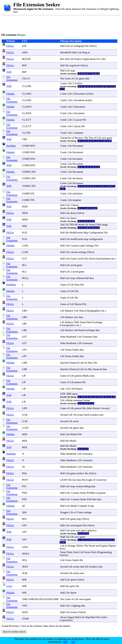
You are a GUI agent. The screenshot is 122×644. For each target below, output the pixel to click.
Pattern (78, 304)
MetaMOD (66, 52)
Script (91, 506)
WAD (25, 612)
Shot (67, 59)
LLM (25, 415)
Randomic (72, 337)
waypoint (101, 493)
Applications (89, 59)
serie (73, 530)
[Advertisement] (59, 24)
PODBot (91, 493)
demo (73, 213)
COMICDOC (29, 146)
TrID (9, 72)
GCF (24, 259)
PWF (25, 493)
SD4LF (26, 554)
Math (86, 376)
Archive (78, 83)
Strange (71, 546)
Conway (105, 408)
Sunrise (63, 555)
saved (73, 265)
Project (78, 59)
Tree (91, 138)
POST (25, 480)
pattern (78, 376)
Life (68, 46)
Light (89, 480)
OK (73, 642)
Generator (87, 337)
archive (89, 100)
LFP (24, 356)
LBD (24, 311)
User (76, 311)
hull (87, 278)
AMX (25, 52)
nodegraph (79, 46)
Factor (87, 552)
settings (82, 252)
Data (77, 285)
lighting (76, 606)
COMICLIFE (29, 172)
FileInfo (10, 94)
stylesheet (77, 194)
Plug (85, 52)
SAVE (25, 547)
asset (82, 573)
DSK (24, 226)
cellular (69, 400)
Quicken (64, 363)
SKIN (25, 567)
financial (98, 369)
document (79, 100)
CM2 (25, 139)
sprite (73, 580)
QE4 (24, 512)
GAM (25, 246)
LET (24, 337)
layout (78, 126)
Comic (64, 83)
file (87, 46)
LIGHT (64, 480)
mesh (86, 415)
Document (80, 94)
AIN (24, 46)
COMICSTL (28, 194)
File (84, 120)
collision (80, 278)
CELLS (26, 78)
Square (112, 546)
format (87, 400)
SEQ (24, 560)
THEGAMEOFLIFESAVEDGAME (40, 599)
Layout (78, 120)
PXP (24, 499)
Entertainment (103, 259)
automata (78, 400)
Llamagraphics (93, 311)
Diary (70, 552)
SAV (24, 525)
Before (80, 546)
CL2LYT (27, 120)
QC (24, 506)
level (77, 65)
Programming (105, 552)
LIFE (63, 394)
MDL (25, 434)
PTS (24, 486)
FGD (24, 233)
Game (68, 78)
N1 (24, 467)
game (82, 78)
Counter (75, 493)
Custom (74, 246)
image (105, 225)
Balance (69, 311)
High (63, 537)
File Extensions (12, 78)
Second (64, 415)
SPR (24, 580)
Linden (94, 415)
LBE (24, 324)
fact (74, 480)
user (76, 317)
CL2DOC (27, 107)
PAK (24, 473)
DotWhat (11, 146)
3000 (69, 394)
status (75, 394)
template (79, 133)
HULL (25, 278)
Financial (74, 363)
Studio (76, 350)
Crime (80, 512)
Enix (62, 549)
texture (74, 612)
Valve (93, 46)
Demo (75, 205)
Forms (68, 350)
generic (92, 530)
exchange (90, 330)
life (67, 65)
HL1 (24, 265)
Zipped (71, 617)
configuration (96, 239)
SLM (25, 573)
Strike (83, 493)
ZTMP (25, 619)
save (104, 138)
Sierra (93, 259)
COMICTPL (28, 200)
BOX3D (26, 59)
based (83, 322)
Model (81, 225)
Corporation (66, 620)
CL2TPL (26, 133)
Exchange (97, 322)
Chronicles (66, 138)
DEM (25, 207)
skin (82, 567)
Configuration (96, 233)
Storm (92, 546)
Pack (94, 552)
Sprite (73, 593)
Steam (63, 617)
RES (24, 519)
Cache (80, 259)
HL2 (24, 272)
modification (77, 239)
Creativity (101, 480)
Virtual (92, 225)
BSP (24, 65)
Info (65, 642)
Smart (63, 552)
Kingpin (64, 512)
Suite (76, 552)
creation (80, 486)
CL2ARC (27, 86)
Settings (90, 246)
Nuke (63, 337)
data (87, 78)
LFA (24, 350)
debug (87, 486)
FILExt (10, 46)
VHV (25, 606)
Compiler (82, 506)
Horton (96, 408)
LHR (24, 363)
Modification (76, 233)
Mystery (79, 138)
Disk (99, 225)
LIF (24, 376)
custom (74, 252)
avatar (80, 415)
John (89, 408)
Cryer (9, 586)
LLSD (25, 428)
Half (62, 46)
